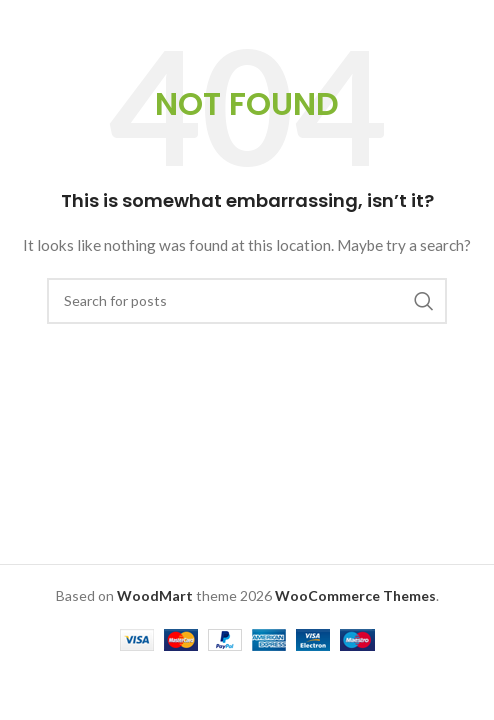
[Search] (247, 301)
